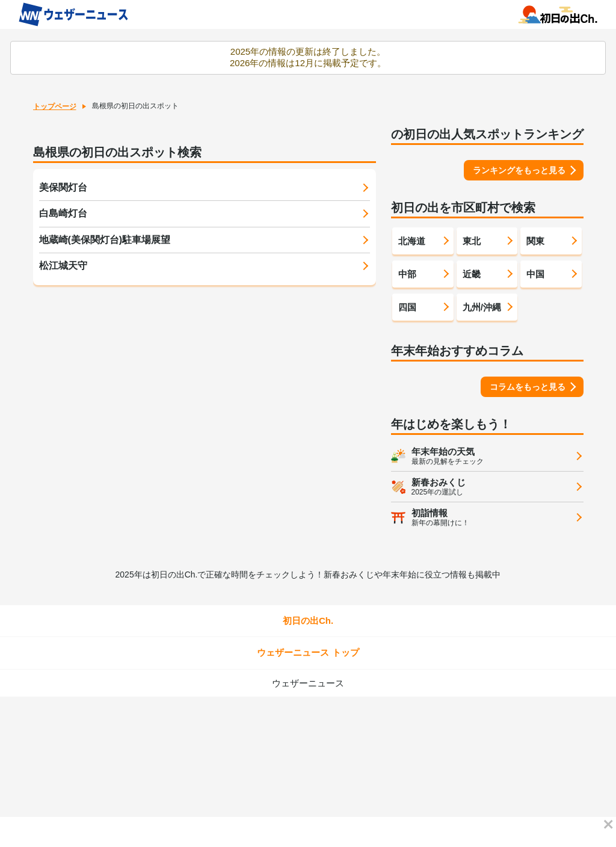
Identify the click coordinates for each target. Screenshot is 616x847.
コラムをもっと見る (528, 387)
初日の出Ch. (308, 621)
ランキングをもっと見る (519, 170)
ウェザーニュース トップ (308, 652)
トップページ (55, 106)
